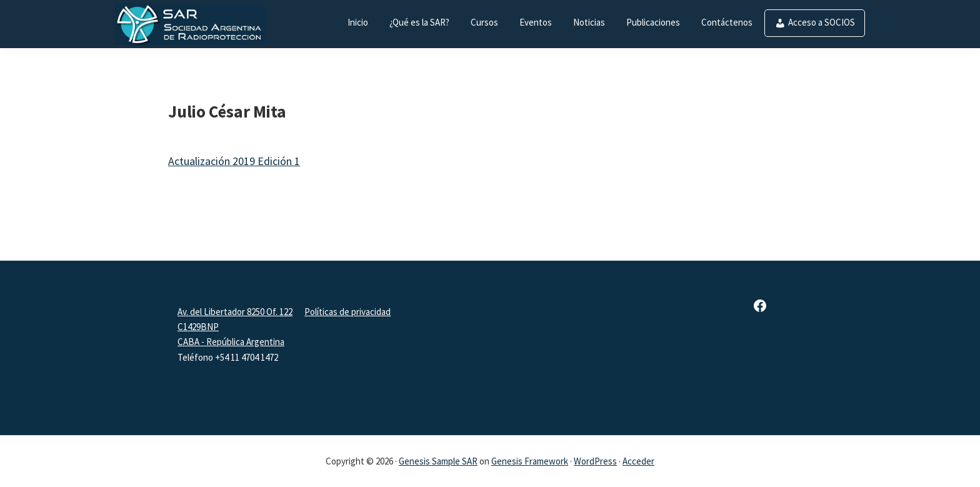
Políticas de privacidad (347, 312)
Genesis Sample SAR (438, 461)
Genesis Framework (530, 461)
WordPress (595, 461)
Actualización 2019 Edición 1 (234, 161)
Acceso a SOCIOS (822, 22)
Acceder (638, 461)
